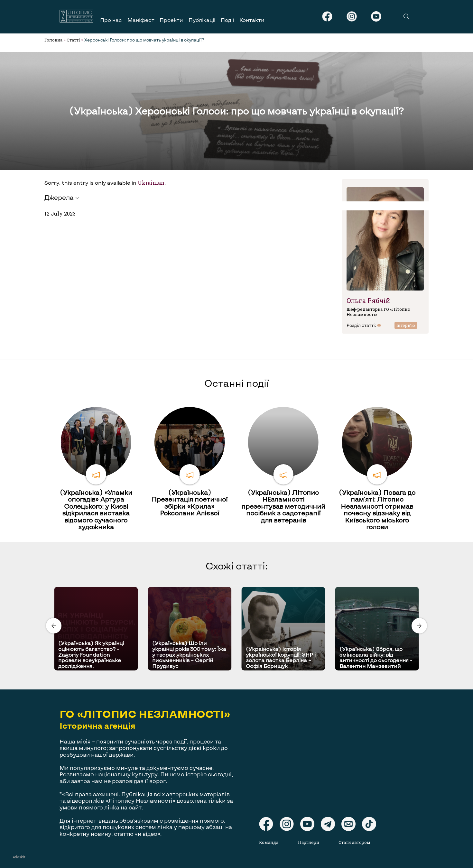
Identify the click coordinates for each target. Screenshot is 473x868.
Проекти (171, 20)
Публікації (202, 20)
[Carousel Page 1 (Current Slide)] (235, 586)
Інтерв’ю (406, 325)
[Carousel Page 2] (238, 586)
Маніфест (141, 20)
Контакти (252, 20)
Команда (269, 842)
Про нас (111, 20)
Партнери (309, 842)
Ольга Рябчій (368, 301)
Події (227, 20)
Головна (53, 40)
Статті (73, 40)
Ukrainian (151, 183)
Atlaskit (19, 857)
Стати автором (354, 842)
